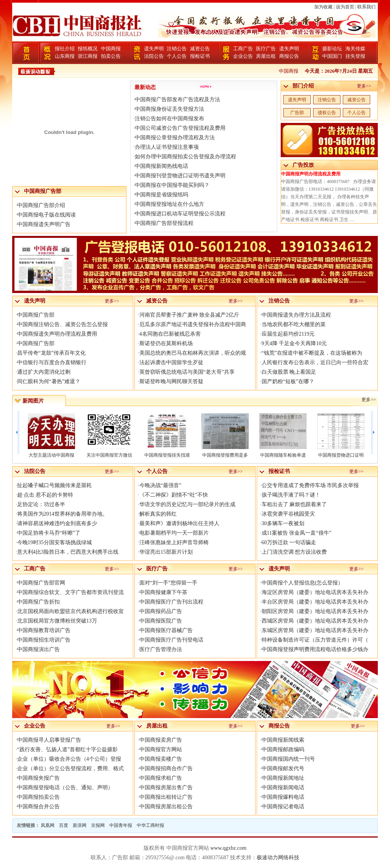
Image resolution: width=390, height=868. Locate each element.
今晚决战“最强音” (160, 485)
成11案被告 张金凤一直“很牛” (296, 533)
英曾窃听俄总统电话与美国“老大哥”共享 (187, 372)
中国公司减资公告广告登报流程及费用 (180, 128)
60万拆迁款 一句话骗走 (289, 542)
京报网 (98, 825)
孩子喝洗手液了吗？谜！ (291, 495)
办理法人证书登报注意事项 (167, 147)
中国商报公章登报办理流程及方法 (175, 138)
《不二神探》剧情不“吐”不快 (174, 495)
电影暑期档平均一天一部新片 (174, 533)
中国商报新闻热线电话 (161, 166)
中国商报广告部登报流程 (164, 223)
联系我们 (366, 7)
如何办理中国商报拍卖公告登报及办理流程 (185, 157)
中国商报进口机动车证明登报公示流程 (180, 214)
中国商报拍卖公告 (38, 797)
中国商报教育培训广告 (44, 630)
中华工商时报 (150, 825)
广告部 (297, 113)
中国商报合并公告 (38, 807)
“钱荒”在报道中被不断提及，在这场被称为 (312, 353)
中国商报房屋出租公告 (166, 807)
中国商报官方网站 (161, 749)
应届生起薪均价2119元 (288, 334)
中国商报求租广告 (161, 778)
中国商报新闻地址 (283, 778)
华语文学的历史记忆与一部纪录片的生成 (187, 504)
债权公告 (327, 113)
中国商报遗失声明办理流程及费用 (57, 334)
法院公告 (154, 56)
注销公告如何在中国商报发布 (169, 119)
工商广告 (243, 49)
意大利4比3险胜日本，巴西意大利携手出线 (68, 552)
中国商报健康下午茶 (163, 592)
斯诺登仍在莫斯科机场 (166, 343)
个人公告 (177, 56)
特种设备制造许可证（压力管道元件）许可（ (315, 640)
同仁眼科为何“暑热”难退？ (49, 381)
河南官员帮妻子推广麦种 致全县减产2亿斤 (189, 315)
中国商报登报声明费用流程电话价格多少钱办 (315, 649)
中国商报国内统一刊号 (288, 759)
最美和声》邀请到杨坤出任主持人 (179, 523)
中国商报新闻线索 (283, 740)
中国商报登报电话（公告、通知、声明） (65, 788)
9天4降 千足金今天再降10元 (294, 343)
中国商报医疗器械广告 (166, 630)
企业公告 (243, 56)
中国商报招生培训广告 (44, 640)
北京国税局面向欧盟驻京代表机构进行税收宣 (70, 611)
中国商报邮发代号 (283, 768)
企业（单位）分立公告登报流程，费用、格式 (70, 768)
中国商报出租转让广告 (166, 797)
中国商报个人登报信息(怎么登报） (303, 583)
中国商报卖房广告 (161, 740)
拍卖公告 (111, 56)
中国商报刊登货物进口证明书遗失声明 (180, 176)
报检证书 (200, 56)
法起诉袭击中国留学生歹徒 (171, 362)
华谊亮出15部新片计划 (166, 552)
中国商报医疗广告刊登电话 (171, 640)
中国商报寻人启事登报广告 (49, 740)
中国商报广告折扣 (38, 602)
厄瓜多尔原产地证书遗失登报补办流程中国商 (193, 324)
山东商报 (65, 56)
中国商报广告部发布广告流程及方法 (177, 100)
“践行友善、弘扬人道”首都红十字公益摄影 (67, 749)
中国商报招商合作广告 (166, 768)
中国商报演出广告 (38, 649)
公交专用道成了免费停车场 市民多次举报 (310, 485)
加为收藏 (323, 7)
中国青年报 (121, 825)
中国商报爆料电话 (283, 797)
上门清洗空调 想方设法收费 (294, 552)
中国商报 (111, 49)
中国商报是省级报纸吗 (161, 195)
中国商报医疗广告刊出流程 (171, 602)
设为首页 (345, 7)
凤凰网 (48, 825)
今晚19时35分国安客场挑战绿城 (54, 542)
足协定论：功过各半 (41, 504)
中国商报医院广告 (161, 621)
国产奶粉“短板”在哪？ (288, 381)
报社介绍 (65, 49)
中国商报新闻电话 (283, 788)
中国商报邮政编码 (283, 749)
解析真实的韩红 (158, 514)
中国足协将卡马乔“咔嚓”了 (49, 533)
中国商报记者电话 (283, 807)
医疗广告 (266, 49)
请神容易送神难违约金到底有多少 (57, 523)
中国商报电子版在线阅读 (46, 215)
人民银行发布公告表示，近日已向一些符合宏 (315, 362)
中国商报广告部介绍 (41, 205)
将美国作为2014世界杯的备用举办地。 (62, 514)
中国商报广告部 (36, 315)
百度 (64, 825)
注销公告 (177, 49)
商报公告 (289, 56)
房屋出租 (266, 56)
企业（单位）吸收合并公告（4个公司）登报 (69, 759)
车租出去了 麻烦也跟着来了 (294, 504)
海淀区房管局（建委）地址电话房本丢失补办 (315, 592)
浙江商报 (88, 56)
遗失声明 (154, 49)
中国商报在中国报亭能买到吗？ (172, 185)
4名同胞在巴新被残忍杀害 (170, 334)
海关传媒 (355, 49)
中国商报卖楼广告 (161, 759)
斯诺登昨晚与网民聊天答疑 (171, 381)
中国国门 (332, 56)
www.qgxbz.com (228, 848)
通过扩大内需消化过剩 (44, 372)
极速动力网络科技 (278, 858)
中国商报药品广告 (161, 611)
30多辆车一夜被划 (283, 523)
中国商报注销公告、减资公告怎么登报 (62, 324)
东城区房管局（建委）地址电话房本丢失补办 (315, 630)
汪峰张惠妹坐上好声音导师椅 (174, 542)
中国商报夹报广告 (38, 778)
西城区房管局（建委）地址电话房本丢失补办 (315, 621)
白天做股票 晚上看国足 (289, 372)
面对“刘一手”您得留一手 (168, 583)
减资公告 (200, 49)
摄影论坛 (332, 49)
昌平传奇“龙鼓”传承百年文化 (51, 353)
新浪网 (80, 825)
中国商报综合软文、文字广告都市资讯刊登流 (70, 592)
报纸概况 (88, 49)
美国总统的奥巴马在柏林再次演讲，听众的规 (193, 353)
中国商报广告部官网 (41, 583)
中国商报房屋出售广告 (166, 788)
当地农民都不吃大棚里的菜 (294, 324)
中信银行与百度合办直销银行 (52, 362)
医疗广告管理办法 (161, 649)
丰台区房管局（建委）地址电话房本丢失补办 (315, 602)
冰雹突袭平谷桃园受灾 (288, 514)
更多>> (364, 86)
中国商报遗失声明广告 (44, 224)
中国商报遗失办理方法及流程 (296, 315)
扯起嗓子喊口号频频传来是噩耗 (54, 485)
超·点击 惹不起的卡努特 (45, 495)
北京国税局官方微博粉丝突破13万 (57, 621)
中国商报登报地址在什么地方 (169, 204)
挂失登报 (355, 56)
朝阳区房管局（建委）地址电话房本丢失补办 (315, 611)
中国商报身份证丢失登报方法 (169, 109)
